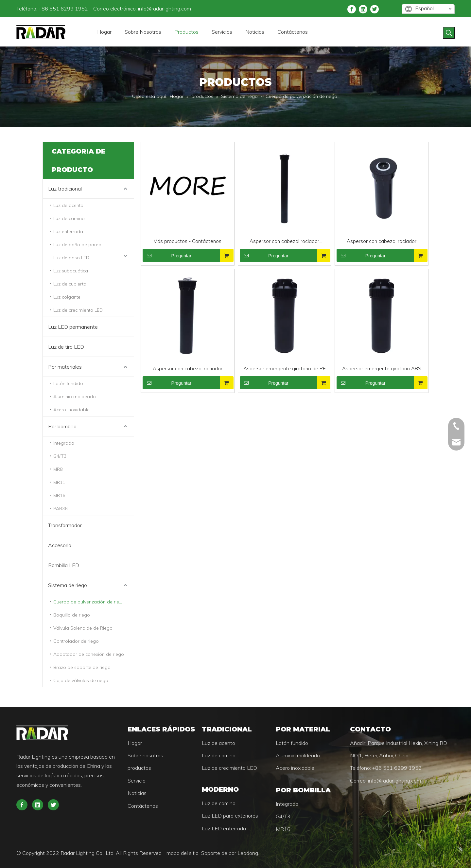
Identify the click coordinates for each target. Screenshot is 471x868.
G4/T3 (60, 456)
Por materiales (65, 367)
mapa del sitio (183, 853)
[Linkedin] (363, 9)
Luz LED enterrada (224, 829)
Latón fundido (68, 383)
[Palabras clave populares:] (449, 33)
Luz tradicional (65, 189)
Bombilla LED (64, 565)
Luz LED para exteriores (230, 816)
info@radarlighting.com (165, 9)
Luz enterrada (68, 231)
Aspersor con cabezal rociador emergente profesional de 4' (382, 242)
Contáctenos (143, 806)
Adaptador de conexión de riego (89, 654)
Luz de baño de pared (77, 245)
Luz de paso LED (71, 258)
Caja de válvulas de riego (81, 680)
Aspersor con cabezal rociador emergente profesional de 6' (188, 369)
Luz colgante (67, 297)
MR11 (59, 482)
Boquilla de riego (72, 615)
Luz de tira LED (66, 347)
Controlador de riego (76, 641)
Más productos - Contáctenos (187, 241)
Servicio (137, 781)
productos (139, 768)
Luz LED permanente (73, 327)
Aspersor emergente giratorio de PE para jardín (284, 369)
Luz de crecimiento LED (78, 310)
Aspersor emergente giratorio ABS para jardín (382, 369)
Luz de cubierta (70, 284)
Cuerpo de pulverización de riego (89, 602)
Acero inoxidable (71, 410)
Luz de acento (68, 205)
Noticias (137, 793)
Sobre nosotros (145, 756)
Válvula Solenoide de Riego (83, 628)
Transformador (65, 525)
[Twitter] (375, 9)
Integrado (64, 443)
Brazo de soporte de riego (82, 667)
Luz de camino (69, 218)
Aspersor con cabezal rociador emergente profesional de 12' (284, 242)
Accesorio (60, 545)
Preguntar (167, 255)
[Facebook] (352, 9)
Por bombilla (62, 426)
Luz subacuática (71, 271)
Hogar (135, 743)
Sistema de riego (68, 585)
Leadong (248, 853)
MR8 (58, 469)
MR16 (59, 495)
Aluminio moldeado (75, 397)
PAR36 (60, 508)
